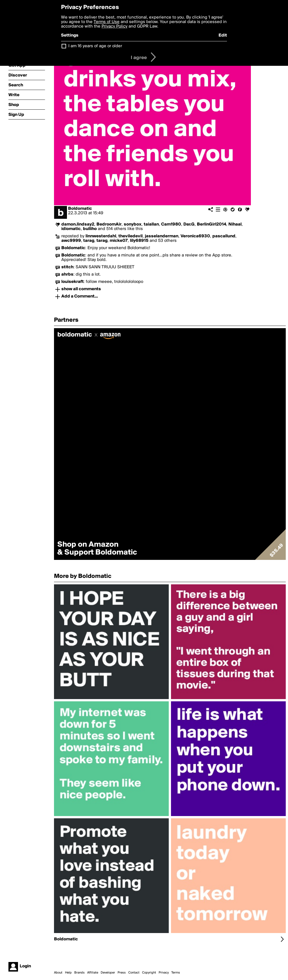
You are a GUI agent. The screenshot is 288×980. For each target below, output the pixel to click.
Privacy (164, 973)
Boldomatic (80, 209)
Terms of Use (107, 22)
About (58, 973)
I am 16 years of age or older (95, 46)
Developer (108, 973)
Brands (79, 973)
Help (68, 973)
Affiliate (93, 973)
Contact (134, 973)
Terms (176, 973)
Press (122, 973)
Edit (223, 35)
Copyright (149, 973)
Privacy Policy (114, 26)
